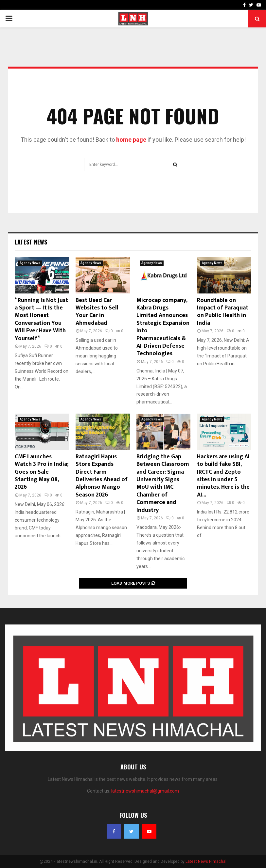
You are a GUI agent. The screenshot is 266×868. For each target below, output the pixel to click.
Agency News (30, 263)
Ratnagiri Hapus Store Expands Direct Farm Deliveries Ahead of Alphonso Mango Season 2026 (102, 476)
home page (131, 140)
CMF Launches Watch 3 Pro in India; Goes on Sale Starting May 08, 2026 (42, 472)
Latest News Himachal (206, 861)
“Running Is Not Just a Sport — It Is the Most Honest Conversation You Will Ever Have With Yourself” (41, 319)
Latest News (31, 242)
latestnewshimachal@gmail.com (145, 791)
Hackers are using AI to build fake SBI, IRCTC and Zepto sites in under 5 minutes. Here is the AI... (223, 476)
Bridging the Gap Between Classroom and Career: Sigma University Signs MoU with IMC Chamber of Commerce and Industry (163, 483)
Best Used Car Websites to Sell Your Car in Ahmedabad (97, 312)
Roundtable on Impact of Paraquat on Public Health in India (223, 312)
